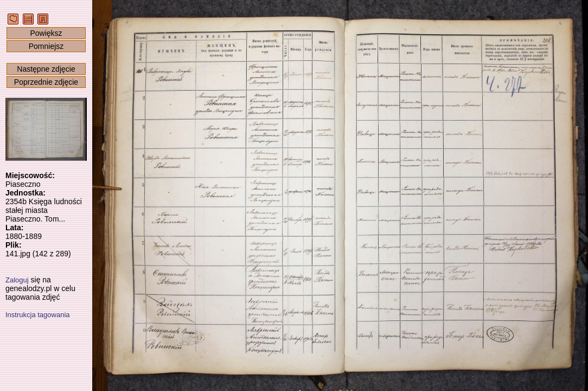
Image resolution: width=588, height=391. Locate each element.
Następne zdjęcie (46, 69)
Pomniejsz (46, 46)
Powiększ (46, 33)
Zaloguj (17, 280)
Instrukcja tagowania (38, 315)
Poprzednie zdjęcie (46, 82)
